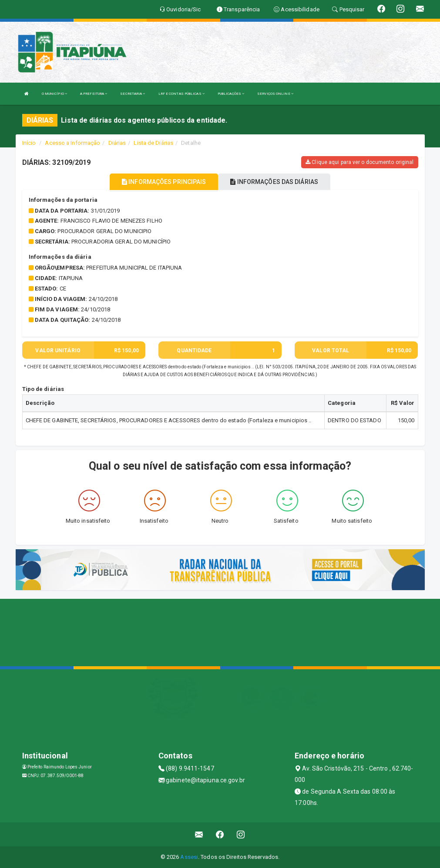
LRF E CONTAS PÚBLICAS (181, 94)
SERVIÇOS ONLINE (275, 94)
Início (29, 143)
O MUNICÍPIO (54, 94)
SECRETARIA (133, 94)
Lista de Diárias (153, 143)
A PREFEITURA (94, 94)
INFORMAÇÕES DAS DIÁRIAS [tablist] (274, 182)
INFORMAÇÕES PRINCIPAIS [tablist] (164, 182)
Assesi (189, 857)
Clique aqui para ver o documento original (359, 162)
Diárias (117, 143)
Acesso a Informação (72, 143)
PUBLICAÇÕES (231, 94)
